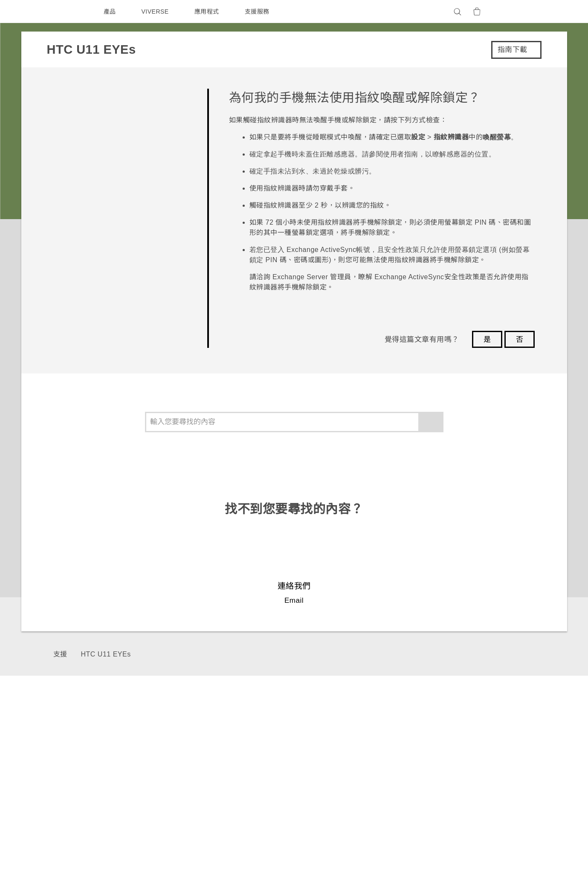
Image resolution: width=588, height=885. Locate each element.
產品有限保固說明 (376, 748)
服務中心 (364, 736)
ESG (433, 736)
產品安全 (439, 771)
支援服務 (259, 12)
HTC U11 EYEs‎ (105, 654)
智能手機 (237, 748)
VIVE (232, 782)
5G (228, 736)
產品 (110, 12)
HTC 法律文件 (511, 842)
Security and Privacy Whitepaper (479, 794)
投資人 (436, 748)
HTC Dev (295, 736)
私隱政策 (439, 759)
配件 (230, 771)
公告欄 (361, 759)
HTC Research (303, 748)
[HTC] (68, 12)
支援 (60, 654)
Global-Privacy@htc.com (459, 863)
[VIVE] (519, 12)
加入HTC (439, 782)
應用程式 (209, 12)
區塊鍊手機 (240, 759)
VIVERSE (156, 12)
